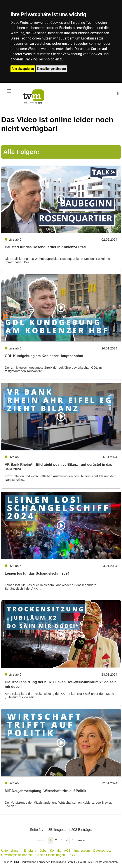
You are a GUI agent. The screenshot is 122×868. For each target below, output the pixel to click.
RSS (72, 855)
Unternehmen (11, 851)
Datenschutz (102, 851)
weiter (81, 840)
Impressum (82, 851)
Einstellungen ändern (51, 69)
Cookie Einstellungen (50, 855)
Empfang (30, 851)
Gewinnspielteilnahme (17, 855)
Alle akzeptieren (23, 69)
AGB (67, 851)
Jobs (43, 851)
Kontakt (55, 851)
